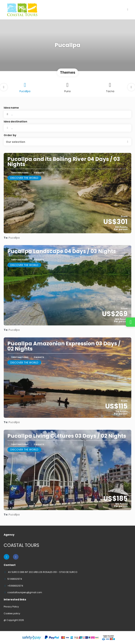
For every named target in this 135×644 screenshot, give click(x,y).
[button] (4, 87)
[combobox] (67, 128)
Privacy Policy (11, 607)
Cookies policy (12, 614)
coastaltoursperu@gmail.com (25, 592)
